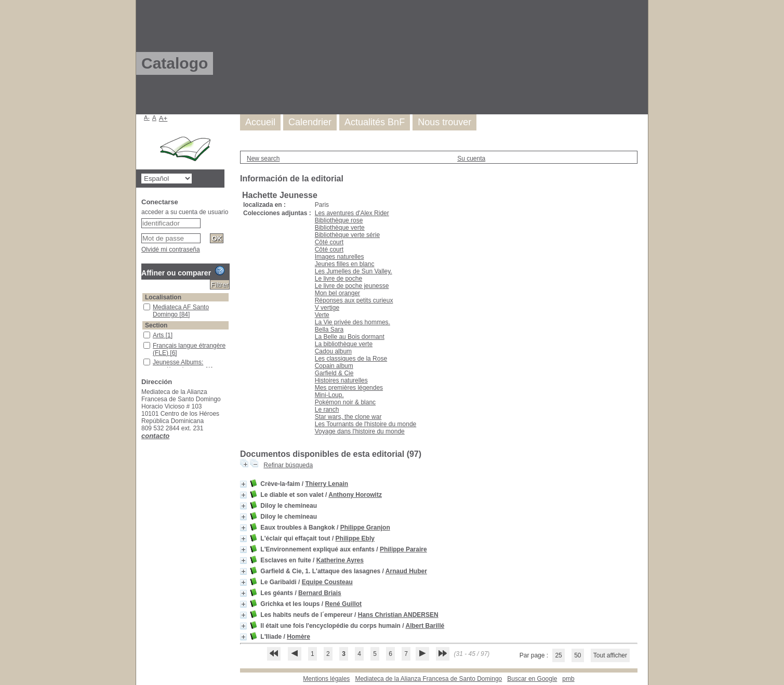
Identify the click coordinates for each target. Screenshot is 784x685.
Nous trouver (444, 122)
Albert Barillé (425, 626)
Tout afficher (610, 655)
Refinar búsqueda (288, 465)
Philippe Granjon (365, 528)
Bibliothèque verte (340, 228)
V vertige (327, 308)
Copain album (334, 366)
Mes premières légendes (349, 388)
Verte (322, 315)
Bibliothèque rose (339, 220)
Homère (298, 637)
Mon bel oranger (337, 293)
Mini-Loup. (329, 395)
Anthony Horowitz (355, 495)
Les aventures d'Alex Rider (352, 213)
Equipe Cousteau (327, 582)
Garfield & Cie (334, 373)
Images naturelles (340, 257)
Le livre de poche (338, 279)
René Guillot (343, 604)
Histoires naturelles (341, 380)
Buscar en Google (532, 679)
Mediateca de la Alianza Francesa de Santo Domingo (428, 679)
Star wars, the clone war (348, 417)
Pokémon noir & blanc (345, 402)
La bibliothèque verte (344, 344)
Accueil (260, 122)
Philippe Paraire (403, 549)
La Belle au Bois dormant (350, 337)
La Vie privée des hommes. (353, 322)
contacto (155, 436)
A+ (163, 118)
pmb (568, 679)
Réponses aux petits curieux (354, 300)
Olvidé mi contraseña (171, 249)
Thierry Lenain (327, 484)
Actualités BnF (375, 122)
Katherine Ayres (340, 560)
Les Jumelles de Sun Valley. (354, 271)
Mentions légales (326, 679)
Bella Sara (329, 330)
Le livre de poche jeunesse (352, 286)
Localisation (163, 297)
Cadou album (333, 351)
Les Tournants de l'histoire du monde (366, 424)
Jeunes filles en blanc (345, 264)
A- (147, 117)
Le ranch (327, 410)
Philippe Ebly (355, 538)
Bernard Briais (320, 593)
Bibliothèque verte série (347, 235)
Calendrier (310, 122)
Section (156, 325)
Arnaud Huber (406, 571)
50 (577, 655)
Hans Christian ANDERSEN (398, 615)
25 (558, 655)
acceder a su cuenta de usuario (185, 212)
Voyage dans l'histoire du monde (360, 431)
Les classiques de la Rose (351, 359)
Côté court (329, 242)
